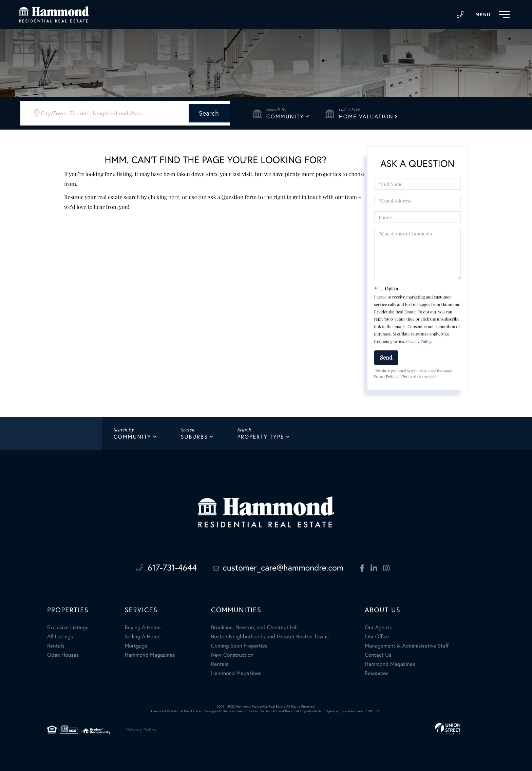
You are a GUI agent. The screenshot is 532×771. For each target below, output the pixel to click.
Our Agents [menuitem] (378, 626)
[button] (198, 112)
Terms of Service (415, 376)
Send (386, 357)
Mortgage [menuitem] (136, 645)
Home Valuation (366, 117)
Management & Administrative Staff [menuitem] (407, 645)
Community (285, 117)
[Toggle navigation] (494, 15)
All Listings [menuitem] (60, 635)
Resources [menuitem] (377, 672)
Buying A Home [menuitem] (142, 626)
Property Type (261, 437)
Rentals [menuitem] (56, 645)
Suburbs (194, 437)
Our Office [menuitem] (377, 635)
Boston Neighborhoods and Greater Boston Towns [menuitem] (270, 635)
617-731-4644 (460, 15)
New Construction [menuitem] (232, 654)
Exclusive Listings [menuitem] (68, 626)
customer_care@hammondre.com (279, 568)
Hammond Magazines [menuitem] (150, 654)
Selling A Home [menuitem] (142, 635)
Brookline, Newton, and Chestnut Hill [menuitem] (254, 626)
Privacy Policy (419, 342)
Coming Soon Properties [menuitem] (239, 645)
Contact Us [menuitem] (378, 654)
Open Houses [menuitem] (63, 654)
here (174, 197)
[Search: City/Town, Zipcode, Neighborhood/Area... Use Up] (104, 113)
